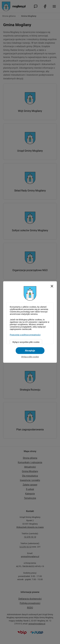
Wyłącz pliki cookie (30, 357)
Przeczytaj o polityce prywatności (25, 335)
